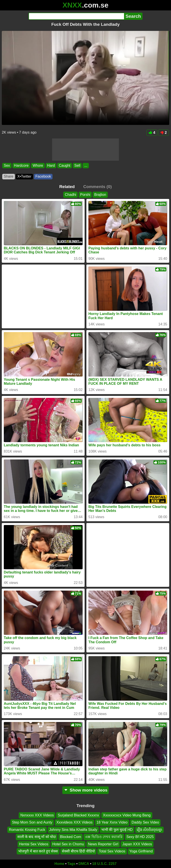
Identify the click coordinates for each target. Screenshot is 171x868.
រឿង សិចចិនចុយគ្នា (149, 830)
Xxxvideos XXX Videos (74, 822)
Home (59, 864)
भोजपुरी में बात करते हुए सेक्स (38, 851)
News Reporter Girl (103, 844)
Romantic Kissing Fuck (27, 830)
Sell (77, 165)
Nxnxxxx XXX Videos (37, 815)
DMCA (84, 864)
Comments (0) (98, 187)
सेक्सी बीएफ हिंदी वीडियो (78, 851)
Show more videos (86, 790)
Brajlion (100, 195)
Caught (65, 165)
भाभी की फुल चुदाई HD (117, 830)
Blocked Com (70, 837)
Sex (7, 165)
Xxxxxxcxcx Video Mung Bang (127, 815)
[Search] (76, 16)
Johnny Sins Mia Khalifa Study (73, 830)
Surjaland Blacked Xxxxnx (78, 815)
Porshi (85, 195)
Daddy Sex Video (145, 822)
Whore (38, 165)
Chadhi (70, 195)
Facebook (43, 176)
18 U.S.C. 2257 (104, 864)
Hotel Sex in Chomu (68, 844)
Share (9, 176)
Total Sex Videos (112, 851)
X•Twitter (24, 176)
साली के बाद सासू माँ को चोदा (37, 837)
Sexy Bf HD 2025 (140, 837)
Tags (71, 864)
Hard (51, 165)
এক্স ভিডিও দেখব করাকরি (104, 837)
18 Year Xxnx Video (112, 822)
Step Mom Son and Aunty (32, 822)
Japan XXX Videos (137, 844)
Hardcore (21, 165)
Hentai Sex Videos (34, 844)
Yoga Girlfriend (141, 851)
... (86, 165)
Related (67, 187)
